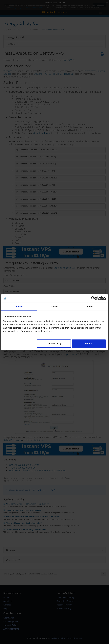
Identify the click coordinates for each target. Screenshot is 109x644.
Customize (54, 344)
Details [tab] (54, 306)
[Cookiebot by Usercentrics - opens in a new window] (93, 298)
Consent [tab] (19, 306)
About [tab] (90, 306)
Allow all (89, 344)
